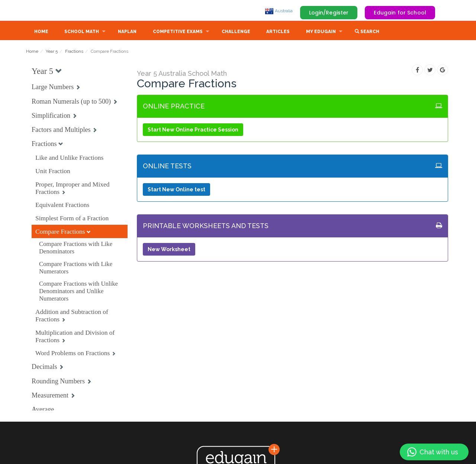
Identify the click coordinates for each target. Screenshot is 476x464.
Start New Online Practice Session (193, 130)
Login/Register (329, 13)
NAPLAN (127, 32)
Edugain (54, 11)
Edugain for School (400, 13)
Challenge (236, 32)
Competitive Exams (178, 32)
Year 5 (52, 52)
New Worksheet (169, 250)
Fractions (74, 52)
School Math (82, 32)
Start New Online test (176, 190)
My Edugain (321, 32)
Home (41, 32)
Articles (278, 32)
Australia (279, 11)
